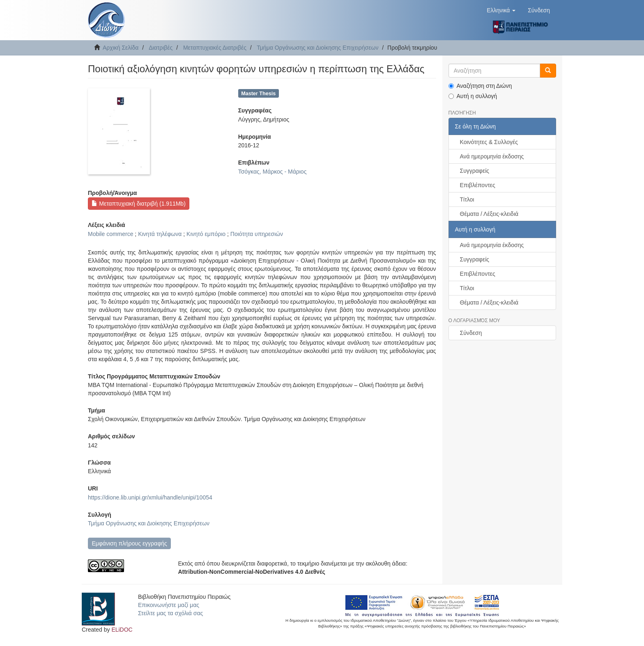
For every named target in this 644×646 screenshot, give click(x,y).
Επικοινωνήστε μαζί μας (169, 605)
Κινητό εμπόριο (206, 234)
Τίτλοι (467, 199)
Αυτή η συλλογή (473, 96)
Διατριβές (161, 48)
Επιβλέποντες (478, 185)
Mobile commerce (110, 234)
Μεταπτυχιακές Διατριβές (215, 48)
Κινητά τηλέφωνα (160, 234)
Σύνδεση (471, 333)
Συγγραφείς (475, 171)
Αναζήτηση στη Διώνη (480, 86)
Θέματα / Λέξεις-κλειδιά (489, 214)
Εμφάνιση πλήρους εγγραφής (129, 543)
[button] (501, 10)
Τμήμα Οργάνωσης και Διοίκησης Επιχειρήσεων (317, 48)
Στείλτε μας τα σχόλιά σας (170, 613)
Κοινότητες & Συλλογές (489, 142)
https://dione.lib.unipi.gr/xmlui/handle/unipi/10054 (150, 497)
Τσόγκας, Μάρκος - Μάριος (273, 172)
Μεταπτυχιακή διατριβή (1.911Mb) (138, 204)
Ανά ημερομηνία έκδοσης (492, 156)
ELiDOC (122, 630)
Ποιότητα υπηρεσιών (257, 234)
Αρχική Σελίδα (121, 48)
